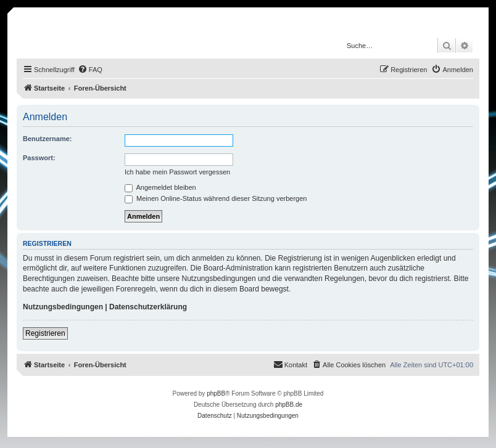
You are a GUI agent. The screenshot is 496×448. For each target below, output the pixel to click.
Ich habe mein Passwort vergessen (177, 172)
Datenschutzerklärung (148, 307)
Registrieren (45, 333)
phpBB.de (289, 405)
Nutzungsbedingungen (63, 307)
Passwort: (39, 158)
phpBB (216, 393)
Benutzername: (47, 139)
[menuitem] (90, 70)
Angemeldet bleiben (160, 187)
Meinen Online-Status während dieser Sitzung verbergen (216, 198)
